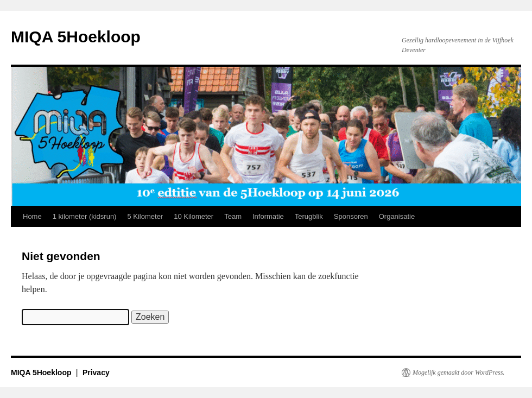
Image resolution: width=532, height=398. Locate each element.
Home (32, 216)
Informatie (268, 216)
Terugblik (309, 216)
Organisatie (397, 216)
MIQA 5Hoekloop (76, 37)
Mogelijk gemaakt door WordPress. (458, 372)
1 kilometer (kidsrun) (85, 216)
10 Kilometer (194, 216)
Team (233, 216)
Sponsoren (351, 216)
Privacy (96, 372)
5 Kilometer (145, 216)
